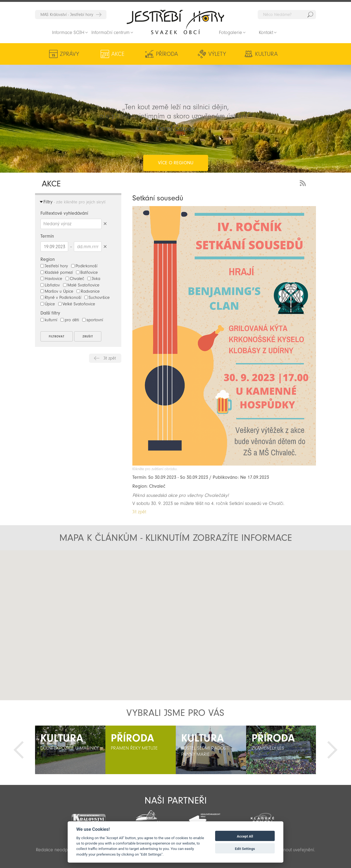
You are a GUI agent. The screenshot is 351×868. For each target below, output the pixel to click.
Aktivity (279, 54)
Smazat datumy (105, 246)
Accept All (245, 836)
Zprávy (69, 54)
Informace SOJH (68, 33)
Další (332, 750)
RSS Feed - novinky (304, 182)
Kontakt (266, 33)
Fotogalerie (230, 33)
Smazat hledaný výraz (105, 224)
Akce (110, 54)
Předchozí (19, 750)
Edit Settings (245, 849)
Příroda (149, 54)
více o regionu (176, 141)
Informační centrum (111, 33)
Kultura (233, 54)
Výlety (193, 54)
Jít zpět (110, 358)
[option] (70, 750)
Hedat (310, 15)
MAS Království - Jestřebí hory (67, 15)
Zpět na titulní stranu (175, 22)
